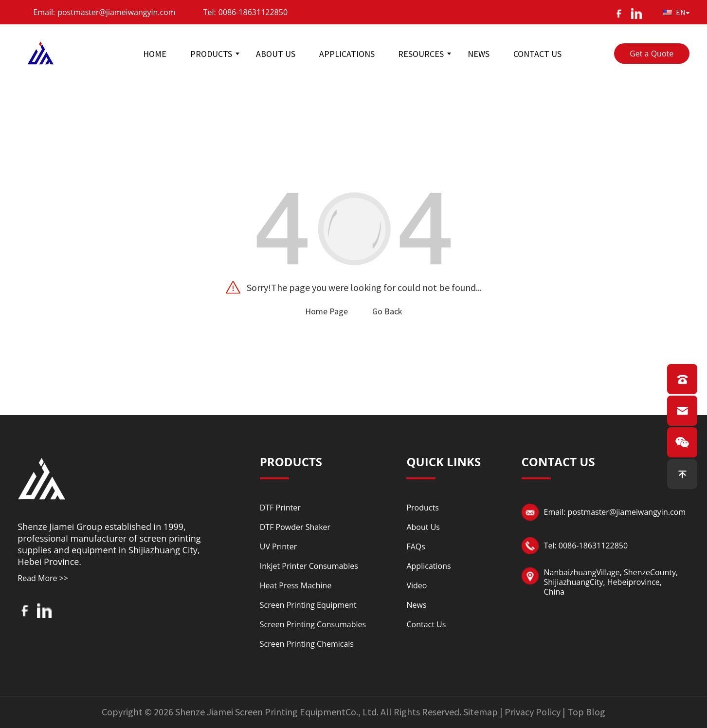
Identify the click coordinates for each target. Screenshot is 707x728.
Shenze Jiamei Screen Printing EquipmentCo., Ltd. (277, 712)
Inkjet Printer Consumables (309, 566)
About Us (423, 527)
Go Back (387, 311)
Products (422, 508)
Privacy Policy (533, 712)
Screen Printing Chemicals (307, 644)
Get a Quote (652, 54)
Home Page (326, 311)
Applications (428, 566)
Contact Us (426, 624)
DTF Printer (280, 508)
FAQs (416, 546)
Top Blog (586, 712)
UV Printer (279, 546)
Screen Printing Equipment (308, 605)
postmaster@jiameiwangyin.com (116, 12)
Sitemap (480, 712)
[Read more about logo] (42, 477)
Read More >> (43, 578)
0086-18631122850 (253, 12)
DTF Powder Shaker (295, 527)
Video (417, 585)
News (416, 605)
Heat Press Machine (296, 585)
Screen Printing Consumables (313, 624)
